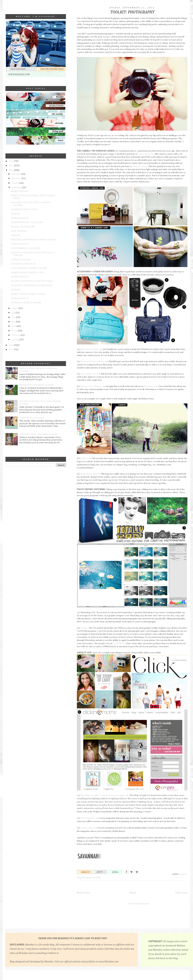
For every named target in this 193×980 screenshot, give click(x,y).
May (14, 322)
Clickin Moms (87, 828)
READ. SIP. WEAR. (19, 231)
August (15, 308)
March (15, 331)
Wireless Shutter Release (92, 362)
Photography (88, 878)
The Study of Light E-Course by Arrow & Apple (103, 795)
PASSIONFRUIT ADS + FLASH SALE (27, 222)
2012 (11, 170)
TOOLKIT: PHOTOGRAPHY (23, 227)
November (17, 178)
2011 (11, 345)
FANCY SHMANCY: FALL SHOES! (26, 248)
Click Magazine (88, 818)
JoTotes (84, 458)
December (16, 174)
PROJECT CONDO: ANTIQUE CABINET (28, 294)
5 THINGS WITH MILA (21, 260)
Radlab (84, 628)
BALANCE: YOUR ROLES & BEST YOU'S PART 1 (32, 281)
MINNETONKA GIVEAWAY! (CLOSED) (36, 385)
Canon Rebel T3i (146, 154)
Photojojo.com (150, 386)
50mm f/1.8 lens (140, 166)
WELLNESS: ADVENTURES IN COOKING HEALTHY (34, 240)
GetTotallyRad (119, 643)
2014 (11, 161)
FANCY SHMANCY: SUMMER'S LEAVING (29, 268)
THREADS (15, 214)
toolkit (98, 878)
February (16, 335)
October (15, 183)
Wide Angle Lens (89, 374)
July (14, 313)
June (14, 317)
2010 (11, 350)
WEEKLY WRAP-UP (20, 191)
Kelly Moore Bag (89, 474)
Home (133, 893)
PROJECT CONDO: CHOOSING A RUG (27, 273)
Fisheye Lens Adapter (91, 386)
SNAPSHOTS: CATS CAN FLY (23, 264)
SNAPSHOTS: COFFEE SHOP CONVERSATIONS (32, 285)
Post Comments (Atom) (139, 904)
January (15, 340)
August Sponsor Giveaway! (32, 418)
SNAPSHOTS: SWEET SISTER (24, 209)
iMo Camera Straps (90, 349)
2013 (11, 166)
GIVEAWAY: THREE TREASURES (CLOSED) (39, 434)
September (17, 188)
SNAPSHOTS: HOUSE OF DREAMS (26, 303)
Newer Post (84, 893)
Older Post (181, 893)
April (14, 326)
